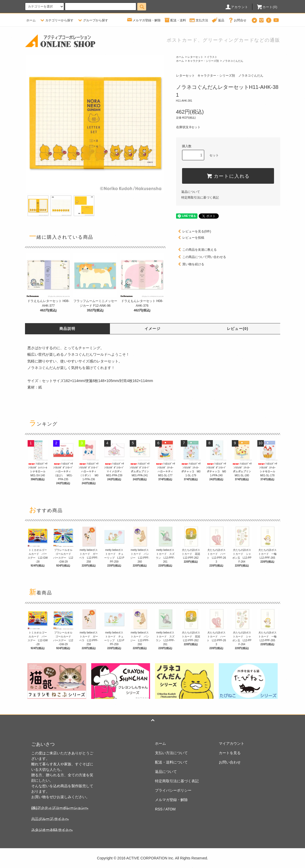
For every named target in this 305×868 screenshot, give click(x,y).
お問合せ (237, 20)
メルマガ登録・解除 (144, 20)
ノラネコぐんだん (233, 61)
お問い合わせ (230, 762)
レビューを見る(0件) (194, 231)
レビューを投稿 (190, 238)
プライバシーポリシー (173, 790)
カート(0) (267, 7)
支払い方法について (171, 753)
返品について (191, 192)
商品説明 (67, 329)
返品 (218, 20)
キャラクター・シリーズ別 (203, 61)
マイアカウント (232, 743)
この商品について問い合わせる (201, 257)
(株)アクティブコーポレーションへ (60, 808)
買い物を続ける (190, 264)
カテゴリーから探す (56, 20)
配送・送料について (171, 762)
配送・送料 (175, 20)
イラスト (212, 57)
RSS (159, 809)
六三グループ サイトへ (50, 819)
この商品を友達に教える (196, 250)
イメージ (153, 329)
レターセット (195, 57)
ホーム (31, 20)
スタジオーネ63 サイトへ (52, 830)
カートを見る (230, 753)
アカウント (236, 7)
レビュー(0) (238, 329)
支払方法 (199, 20)
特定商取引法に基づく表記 (200, 198)
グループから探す (92, 20)
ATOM (170, 809)
